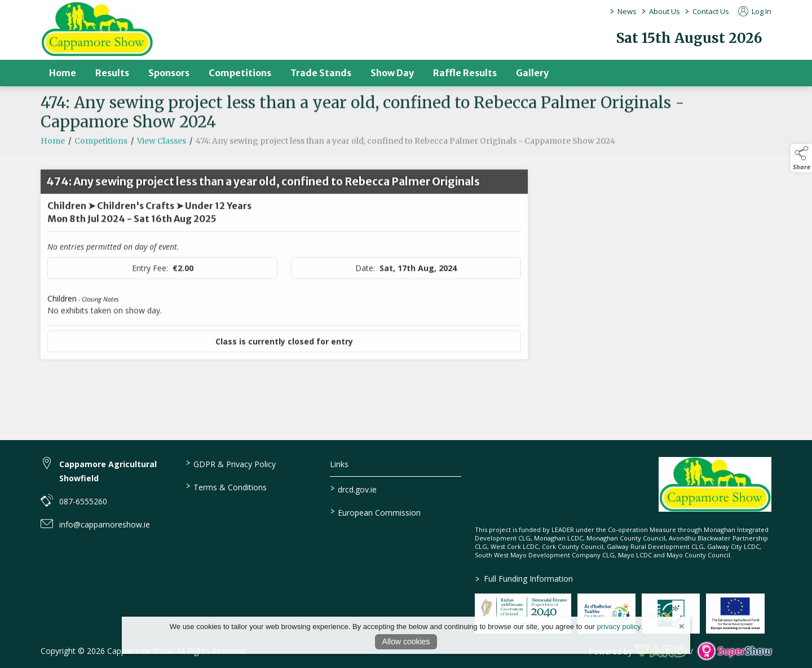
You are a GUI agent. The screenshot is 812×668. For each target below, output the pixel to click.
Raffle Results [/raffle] (465, 73)
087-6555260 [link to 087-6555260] (83, 501)
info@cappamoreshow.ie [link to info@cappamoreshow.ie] (105, 524)
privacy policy (619, 627)
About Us (665, 11)
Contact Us (711, 11)
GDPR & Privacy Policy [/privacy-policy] (230, 463)
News (627, 11)
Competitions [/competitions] (240, 73)
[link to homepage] (97, 29)
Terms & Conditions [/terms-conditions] (226, 486)
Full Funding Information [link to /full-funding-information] (524, 579)
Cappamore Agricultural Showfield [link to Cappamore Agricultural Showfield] (108, 471)
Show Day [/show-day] (392, 73)
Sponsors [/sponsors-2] (169, 73)
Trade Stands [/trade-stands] (321, 73)
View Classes (162, 146)
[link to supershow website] (734, 651)
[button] (801, 158)
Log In (755, 11)
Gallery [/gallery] (532, 73)
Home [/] (63, 73)
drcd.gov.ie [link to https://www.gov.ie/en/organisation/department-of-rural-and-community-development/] (354, 489)
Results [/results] (112, 73)
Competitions (101, 146)
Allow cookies (406, 641)
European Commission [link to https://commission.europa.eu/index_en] (376, 512)
